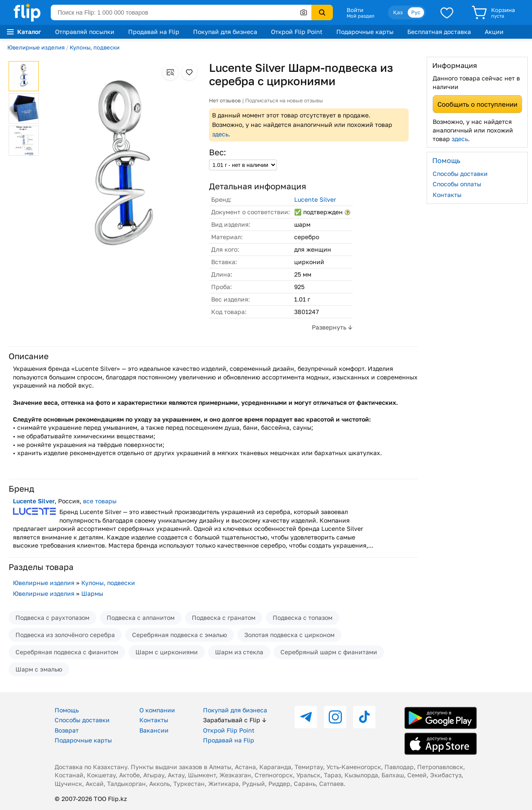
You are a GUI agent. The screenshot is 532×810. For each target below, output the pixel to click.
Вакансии (154, 730)
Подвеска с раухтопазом (52, 618)
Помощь (67, 710)
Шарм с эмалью (39, 669)
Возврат (67, 730)
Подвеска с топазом (303, 618)
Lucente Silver (315, 199)
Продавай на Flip (154, 32)
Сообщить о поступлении (477, 104)
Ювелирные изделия (36, 47)
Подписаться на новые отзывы (284, 100)
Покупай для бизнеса (225, 32)
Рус (416, 12)
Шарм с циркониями (167, 652)
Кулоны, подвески (95, 47)
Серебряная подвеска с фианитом (67, 652)
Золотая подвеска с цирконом (289, 635)
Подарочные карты (365, 32)
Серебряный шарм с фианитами (329, 652)
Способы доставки (460, 174)
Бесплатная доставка (439, 32)
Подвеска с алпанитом (141, 618)
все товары (100, 501)
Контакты (447, 195)
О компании (157, 710)
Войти (355, 10)
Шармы (92, 593)
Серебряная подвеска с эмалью (180, 635)
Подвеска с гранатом (224, 618)
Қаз (398, 12)
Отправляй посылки (85, 32)
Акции (494, 32)
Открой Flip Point (297, 32)
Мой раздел (360, 16)
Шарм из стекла (239, 652)
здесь (220, 134)
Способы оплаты (457, 184)
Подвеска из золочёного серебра (65, 635)
